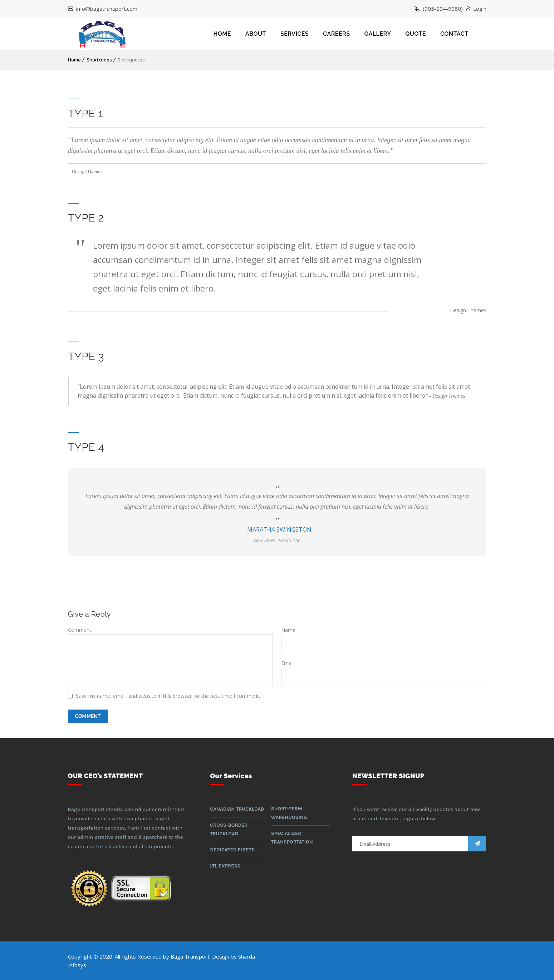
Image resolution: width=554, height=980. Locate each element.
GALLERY (377, 34)
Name (288, 630)
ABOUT (256, 34)
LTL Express (225, 866)
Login (480, 9)
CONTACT (454, 34)
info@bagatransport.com (106, 9)
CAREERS (336, 34)
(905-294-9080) (442, 9)
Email (287, 663)
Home (74, 60)
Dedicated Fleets (232, 850)
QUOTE (416, 34)
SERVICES (295, 34)
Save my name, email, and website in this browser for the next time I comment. (168, 696)
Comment (80, 630)
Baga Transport (190, 956)
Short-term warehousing (289, 813)
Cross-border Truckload (229, 829)
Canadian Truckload (237, 809)
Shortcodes (99, 60)
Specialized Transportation (292, 838)
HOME (222, 34)
